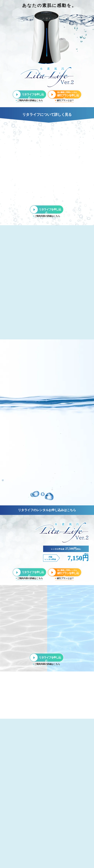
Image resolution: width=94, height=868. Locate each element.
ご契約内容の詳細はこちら (30, 100)
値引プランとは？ (65, 100)
